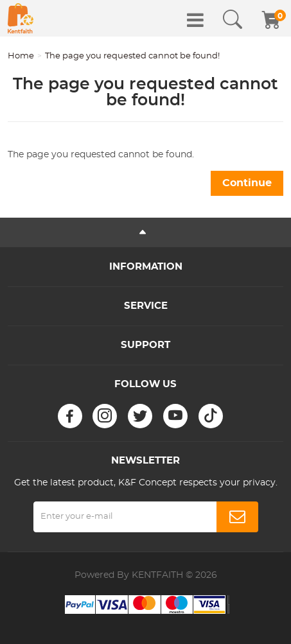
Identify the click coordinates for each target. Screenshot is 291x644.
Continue (247, 183)
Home (21, 56)
